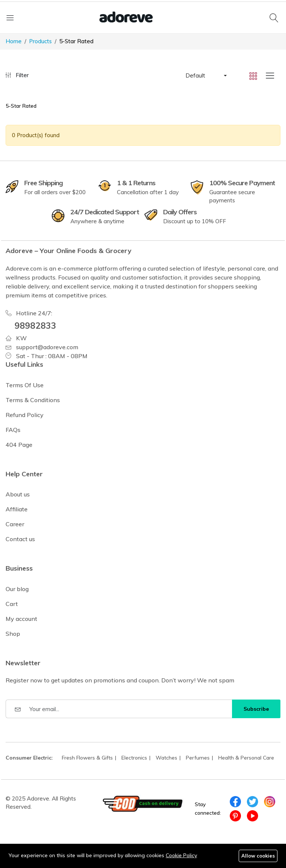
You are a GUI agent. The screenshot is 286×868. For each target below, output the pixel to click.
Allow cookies (258, 856)
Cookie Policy (181, 855)
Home (14, 41)
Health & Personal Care (246, 758)
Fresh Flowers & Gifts (87, 758)
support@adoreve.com (47, 347)
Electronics (134, 758)
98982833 (35, 326)
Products (40, 41)
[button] (206, 76)
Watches (166, 758)
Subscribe (256, 709)
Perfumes (198, 758)
